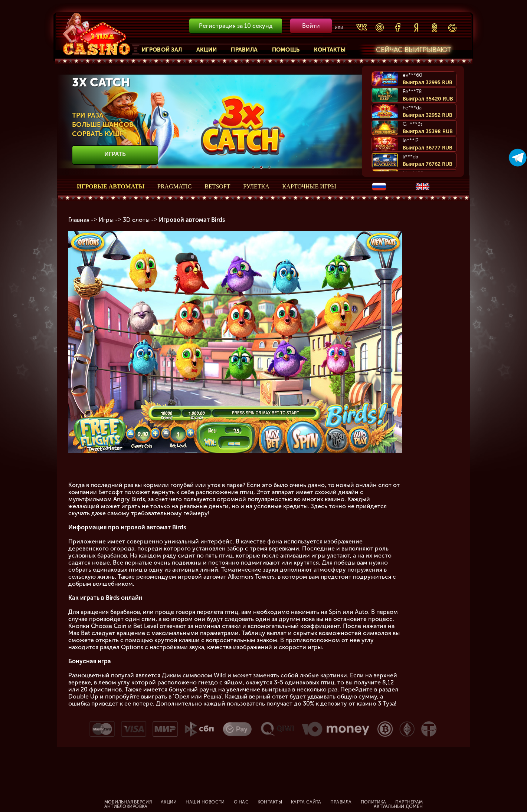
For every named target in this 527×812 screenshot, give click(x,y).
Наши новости (205, 802)
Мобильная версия (128, 802)
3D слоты (136, 220)
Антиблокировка (126, 806)
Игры (106, 220)
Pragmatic (174, 186)
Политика (374, 802)
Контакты (330, 50)
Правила (244, 50)
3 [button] (269, 167)
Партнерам (409, 802)
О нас (241, 802)
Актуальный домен (398, 806)
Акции (207, 50)
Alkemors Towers (251, 577)
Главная (79, 220)
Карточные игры (309, 186)
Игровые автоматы (111, 186)
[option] (261, 121)
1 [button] (253, 167)
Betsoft (217, 186)
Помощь (286, 50)
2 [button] (261, 167)
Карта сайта (306, 802)
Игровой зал (162, 50)
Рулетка (256, 186)
